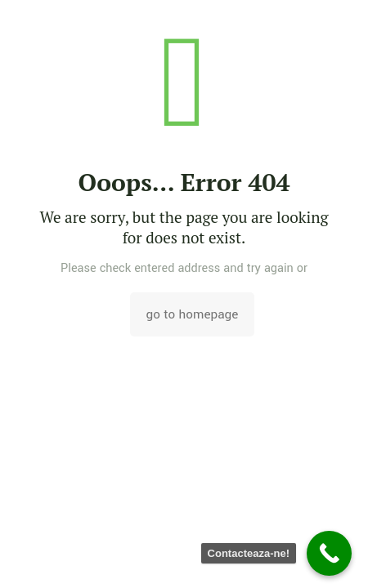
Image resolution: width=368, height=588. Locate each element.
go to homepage (193, 314)
